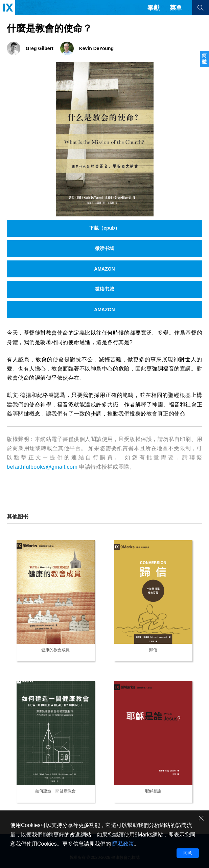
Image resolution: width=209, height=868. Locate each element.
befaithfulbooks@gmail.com (42, 467)
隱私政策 (123, 844)
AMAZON (104, 269)
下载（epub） (104, 228)
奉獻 (154, 8)
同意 (188, 853)
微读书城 (104, 248)
